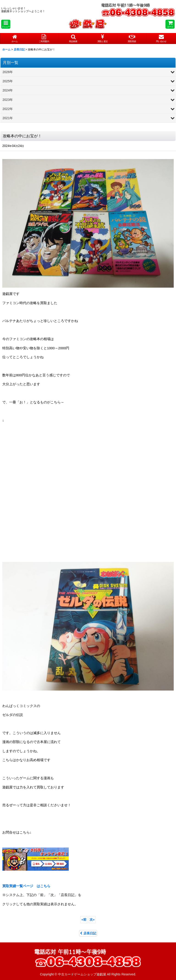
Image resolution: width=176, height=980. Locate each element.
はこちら (26, 886)
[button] (6, 24)
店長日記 (88, 933)
